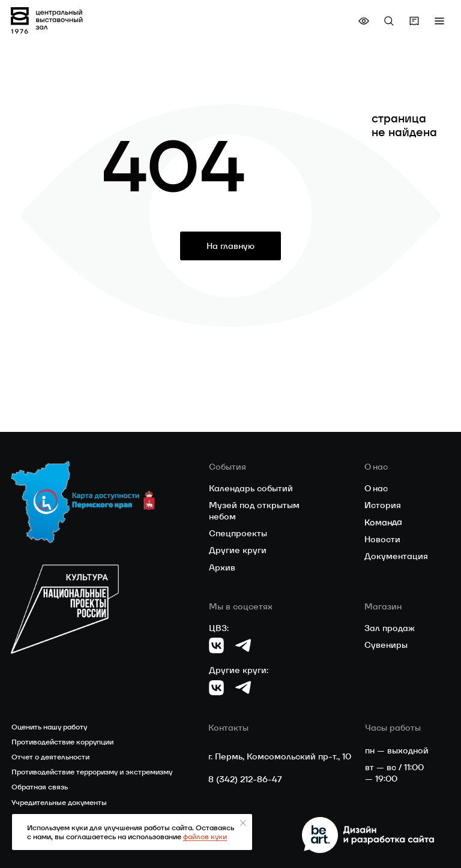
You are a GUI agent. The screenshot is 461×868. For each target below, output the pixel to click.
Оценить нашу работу (49, 727)
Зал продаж (390, 628)
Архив (222, 567)
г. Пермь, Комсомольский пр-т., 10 (280, 756)
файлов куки (205, 837)
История (383, 505)
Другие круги (238, 550)
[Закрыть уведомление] (243, 823)
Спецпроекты (238, 533)
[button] (439, 21)
